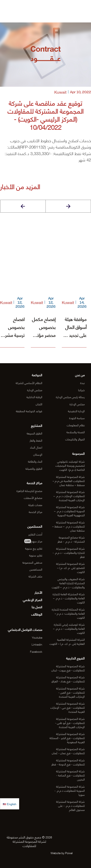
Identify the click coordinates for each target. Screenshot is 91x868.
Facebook (36, 651)
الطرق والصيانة (34, 468)
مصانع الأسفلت (33, 498)
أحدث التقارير (35, 534)
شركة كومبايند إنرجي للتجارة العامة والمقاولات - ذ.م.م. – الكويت (69, 628)
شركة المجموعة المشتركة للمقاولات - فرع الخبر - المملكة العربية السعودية (67, 738)
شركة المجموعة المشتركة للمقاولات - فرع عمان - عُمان (68, 751)
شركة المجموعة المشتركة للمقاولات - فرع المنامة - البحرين (70, 775)
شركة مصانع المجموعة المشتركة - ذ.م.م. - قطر (71, 539)
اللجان (39, 404)
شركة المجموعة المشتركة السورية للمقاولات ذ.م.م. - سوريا (70, 790)
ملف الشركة (35, 576)
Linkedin (37, 644)
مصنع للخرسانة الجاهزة (29, 491)
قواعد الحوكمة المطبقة (29, 411)
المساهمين (36, 569)
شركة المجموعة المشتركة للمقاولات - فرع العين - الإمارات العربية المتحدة (70, 692)
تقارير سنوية (36, 555)
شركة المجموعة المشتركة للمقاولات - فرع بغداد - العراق (68, 679)
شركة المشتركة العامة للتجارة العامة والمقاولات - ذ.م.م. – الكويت (69, 598)
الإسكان (38, 454)
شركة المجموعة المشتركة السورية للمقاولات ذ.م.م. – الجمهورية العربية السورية (69, 511)
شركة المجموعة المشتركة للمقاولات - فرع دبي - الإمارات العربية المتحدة (68, 707)
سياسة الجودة (77, 418)
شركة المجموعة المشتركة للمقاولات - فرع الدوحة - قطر (68, 762)
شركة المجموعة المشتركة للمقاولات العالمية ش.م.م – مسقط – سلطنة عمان (69, 481)
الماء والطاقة (35, 461)
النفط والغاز (36, 440)
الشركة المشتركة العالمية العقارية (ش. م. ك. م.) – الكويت (67, 641)
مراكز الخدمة (36, 512)
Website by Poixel (62, 853)
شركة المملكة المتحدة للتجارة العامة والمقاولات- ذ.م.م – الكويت (68, 613)
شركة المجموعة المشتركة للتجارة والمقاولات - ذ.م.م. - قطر (69, 552)
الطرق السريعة (34, 433)
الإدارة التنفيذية (76, 411)
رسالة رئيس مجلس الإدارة (70, 397)
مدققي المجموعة (32, 562)
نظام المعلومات (76, 425)
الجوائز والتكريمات (75, 439)
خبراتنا (81, 390)
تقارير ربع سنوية (34, 548)
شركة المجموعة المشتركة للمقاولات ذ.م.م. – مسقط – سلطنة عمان (68, 526)
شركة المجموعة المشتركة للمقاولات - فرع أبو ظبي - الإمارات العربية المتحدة (70, 723)
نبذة (82, 383)
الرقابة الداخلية (34, 397)
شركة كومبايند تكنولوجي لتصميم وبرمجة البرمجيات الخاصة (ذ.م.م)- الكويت (70, 465)
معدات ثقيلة (35, 505)
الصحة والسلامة (76, 432)
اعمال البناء (36, 447)
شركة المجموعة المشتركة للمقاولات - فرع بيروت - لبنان (68, 668)
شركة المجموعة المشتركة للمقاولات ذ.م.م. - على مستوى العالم (70, 805)
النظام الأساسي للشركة (29, 383)
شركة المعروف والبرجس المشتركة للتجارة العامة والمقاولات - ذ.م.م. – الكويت (68, 583)
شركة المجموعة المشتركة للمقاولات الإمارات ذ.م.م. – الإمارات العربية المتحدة (69, 496)
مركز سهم (33, 541)
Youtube (37, 637)
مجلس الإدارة (77, 404)
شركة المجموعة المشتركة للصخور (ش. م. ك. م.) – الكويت (70, 568)
